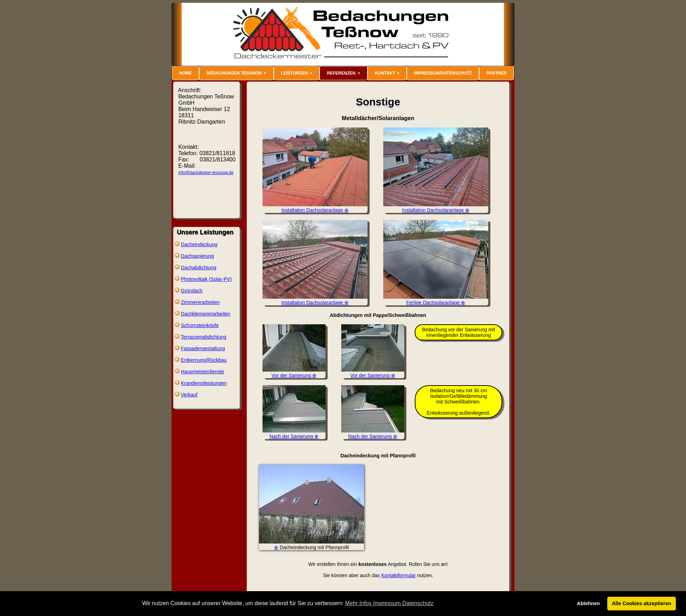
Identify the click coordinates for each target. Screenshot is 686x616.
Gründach (192, 291)
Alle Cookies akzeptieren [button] (642, 603)
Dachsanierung (197, 256)
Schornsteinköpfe (200, 325)
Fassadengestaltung (203, 348)
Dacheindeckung (199, 244)
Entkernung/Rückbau (204, 360)
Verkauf (189, 395)
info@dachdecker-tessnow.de (206, 173)
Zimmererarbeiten (200, 302)
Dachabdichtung (199, 268)
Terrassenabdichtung (204, 337)
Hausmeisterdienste (203, 372)
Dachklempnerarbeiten (206, 314)
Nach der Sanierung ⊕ (294, 434)
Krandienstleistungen (204, 383)
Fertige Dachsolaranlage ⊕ (436, 300)
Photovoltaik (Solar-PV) (206, 279)
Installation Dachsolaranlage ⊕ (315, 207)
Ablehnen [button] (588, 603)
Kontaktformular (398, 575)
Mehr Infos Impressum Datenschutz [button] (389, 603)
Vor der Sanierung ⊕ (294, 373)
